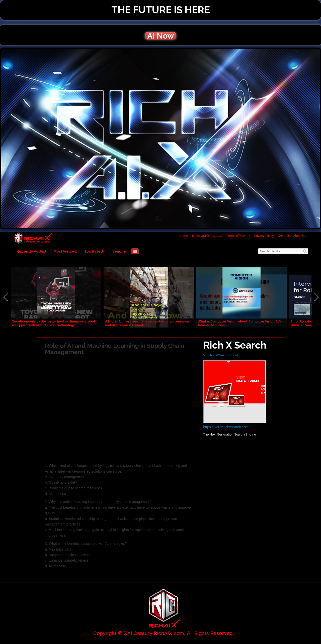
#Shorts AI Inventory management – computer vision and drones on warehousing (147, 323)
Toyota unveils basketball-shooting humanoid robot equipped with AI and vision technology (54, 323)
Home (184, 236)
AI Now (160, 36)
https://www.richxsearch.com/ (227, 427)
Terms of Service (238, 236)
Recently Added (31, 251)
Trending (119, 251)
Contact (284, 236)
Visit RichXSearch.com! (220, 355)
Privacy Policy (264, 236)
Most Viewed (65, 251)
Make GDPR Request (207, 236)
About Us (300, 236)
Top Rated (94, 251)
